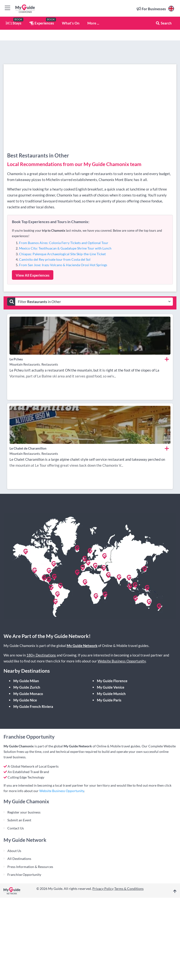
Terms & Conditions (129, 889)
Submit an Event (19, 820)
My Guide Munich (111, 694)
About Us (14, 851)
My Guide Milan (26, 681)
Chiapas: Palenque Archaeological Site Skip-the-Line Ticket (62, 254)
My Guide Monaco (28, 694)
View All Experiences (33, 275)
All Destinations (19, 859)
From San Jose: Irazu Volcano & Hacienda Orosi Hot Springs (63, 265)
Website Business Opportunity (122, 661)
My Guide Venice (111, 687)
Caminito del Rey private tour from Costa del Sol (55, 259)
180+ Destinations (41, 655)
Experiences (42, 23)
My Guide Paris (109, 700)
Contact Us (16, 828)
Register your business (24, 812)
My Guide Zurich (27, 687)
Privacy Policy (103, 889)
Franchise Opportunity (24, 875)
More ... (93, 23)
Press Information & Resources (30, 867)
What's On (71, 23)
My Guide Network (82, 646)
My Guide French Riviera (33, 706)
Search (164, 23)
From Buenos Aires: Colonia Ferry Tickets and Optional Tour (64, 243)
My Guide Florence (112, 681)
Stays (14, 23)
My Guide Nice (25, 700)
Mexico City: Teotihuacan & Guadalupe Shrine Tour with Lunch (65, 248)
